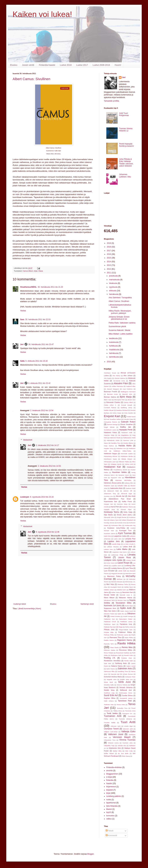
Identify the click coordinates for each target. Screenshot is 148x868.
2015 (109, 258)
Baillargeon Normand (128, 392)
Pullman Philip (109, 635)
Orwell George (128, 616)
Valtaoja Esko (128, 731)
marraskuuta (115, 280)
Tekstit (110, 831)
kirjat (36, 271)
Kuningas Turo (125, 531)
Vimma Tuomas (127, 740)
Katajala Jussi (109, 509)
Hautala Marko (125, 446)
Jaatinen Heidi (131, 488)
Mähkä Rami (129, 587)
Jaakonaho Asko (116, 488)
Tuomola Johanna (125, 719)
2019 (109, 243)
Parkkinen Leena (126, 622)
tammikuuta (114, 357)
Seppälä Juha (111, 679)
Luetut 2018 (66, 65)
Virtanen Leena (113, 743)
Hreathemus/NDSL (28, 287)
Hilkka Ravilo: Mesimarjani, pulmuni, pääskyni (120, 312)
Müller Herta (115, 592)
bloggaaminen (112, 774)
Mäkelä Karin (121, 590)
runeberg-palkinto (114, 796)
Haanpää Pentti (126, 430)
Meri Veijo (110, 584)
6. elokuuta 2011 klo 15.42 (37, 361)
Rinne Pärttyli (108, 653)
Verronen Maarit (122, 737)
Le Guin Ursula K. (129, 544)
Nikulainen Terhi (109, 600)
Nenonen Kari (128, 592)
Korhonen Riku (116, 525)
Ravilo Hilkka (126, 643)
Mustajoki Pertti (116, 587)
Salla (22, 361)
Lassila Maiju (116, 544)
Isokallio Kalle (122, 486)
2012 (109, 269)
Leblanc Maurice (113, 547)
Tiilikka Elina (118, 711)
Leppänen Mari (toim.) (120, 552)
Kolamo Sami (114, 520)
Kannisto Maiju (122, 504)
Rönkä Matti (128, 661)
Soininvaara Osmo (126, 693)
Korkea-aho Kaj (130, 525)
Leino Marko (122, 549)
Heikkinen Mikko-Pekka (122, 451)
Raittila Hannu (109, 640)
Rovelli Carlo (128, 655)
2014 (109, 262)
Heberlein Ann (121, 448)
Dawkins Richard (122, 410)
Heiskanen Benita (127, 456)
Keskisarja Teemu (112, 512)
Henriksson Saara (110, 459)
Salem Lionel (131, 666)
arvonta (109, 771)
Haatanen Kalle (127, 433)
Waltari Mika (117, 751)
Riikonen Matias (110, 650)
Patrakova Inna (126, 624)
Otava (41, 271)
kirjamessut (111, 787)
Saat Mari (107, 663)
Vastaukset (28, 440)
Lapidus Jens (114, 541)
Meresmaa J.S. (130, 582)
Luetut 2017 (82, 65)
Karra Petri (115, 507)
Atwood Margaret (113, 389)
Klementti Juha (109, 517)
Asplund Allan (131, 386)
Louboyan (25, 497)
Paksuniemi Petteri (126, 619)
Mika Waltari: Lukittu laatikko (121, 334)
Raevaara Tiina (116, 637)
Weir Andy (129, 751)
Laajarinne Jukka (120, 536)
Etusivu (14, 65)
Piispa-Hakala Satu (126, 630)
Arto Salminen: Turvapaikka (120, 298)
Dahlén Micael (109, 410)
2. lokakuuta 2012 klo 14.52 (49, 466)
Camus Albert (28, 271)
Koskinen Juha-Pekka (116, 528)
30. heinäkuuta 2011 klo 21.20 (50, 287)
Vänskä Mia (122, 746)
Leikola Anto (108, 549)
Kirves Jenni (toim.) (125, 515)
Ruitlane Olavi (127, 658)
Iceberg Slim (129, 483)
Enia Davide (129, 413)
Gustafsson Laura (110, 430)
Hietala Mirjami (127, 459)
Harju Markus (109, 446)
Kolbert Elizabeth (127, 520)
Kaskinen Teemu (128, 507)
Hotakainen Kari (112, 467)
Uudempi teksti (20, 604)
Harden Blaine (128, 443)
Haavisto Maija (109, 435)
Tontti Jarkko (112, 713)
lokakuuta (113, 283)
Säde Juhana (109, 701)
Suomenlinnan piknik (117, 326)
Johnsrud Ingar (126, 494)
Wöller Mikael (109, 753)
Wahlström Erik (115, 748)
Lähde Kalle (122, 571)
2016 (109, 254)
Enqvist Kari (112, 416)
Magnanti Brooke (117, 573)
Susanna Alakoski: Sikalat (119, 330)
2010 (109, 362)
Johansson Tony (110, 494)
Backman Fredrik (111, 392)
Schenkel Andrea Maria (113, 677)
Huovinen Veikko (119, 472)
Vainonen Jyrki (128, 729)
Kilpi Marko (108, 515)
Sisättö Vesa (109, 690)
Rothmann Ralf (116, 655)
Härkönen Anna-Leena (112, 483)
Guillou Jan (126, 427)
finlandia (110, 780)
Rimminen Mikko (126, 650)
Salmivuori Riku (109, 671)
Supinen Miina (110, 698)
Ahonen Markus (120, 378)
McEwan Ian (121, 579)
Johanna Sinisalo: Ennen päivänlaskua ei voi (119, 318)
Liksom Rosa (124, 557)
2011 (109, 273)
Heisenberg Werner (111, 456)
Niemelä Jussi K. (126, 595)
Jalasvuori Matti (113, 491)
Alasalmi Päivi (121, 383)
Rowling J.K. (110, 658)
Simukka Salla (109, 685)
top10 (109, 812)
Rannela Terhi (109, 644)
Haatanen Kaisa (110, 432)
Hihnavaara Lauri (110, 462)
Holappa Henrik (116, 464)
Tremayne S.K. (127, 714)
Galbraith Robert (128, 422)
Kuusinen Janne (109, 533)
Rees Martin (115, 647)
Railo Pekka (129, 638)
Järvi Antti (132, 496)
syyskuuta (114, 287)
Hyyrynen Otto (116, 478)
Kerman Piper (126, 509)
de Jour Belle (123, 753)
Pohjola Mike (109, 632)
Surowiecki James (126, 698)
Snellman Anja (109, 693)
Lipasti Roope (123, 563)
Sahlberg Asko (121, 663)
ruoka (109, 800)
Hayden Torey (109, 448)
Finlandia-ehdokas (114, 767)
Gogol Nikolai (109, 427)
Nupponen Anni (110, 608)
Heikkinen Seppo (111, 454)
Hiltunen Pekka (124, 462)
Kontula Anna (121, 523)
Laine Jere (118, 539)
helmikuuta (114, 353)
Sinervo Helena (122, 685)
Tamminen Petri (125, 701)
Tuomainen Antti (113, 716)
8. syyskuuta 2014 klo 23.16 (42, 497)
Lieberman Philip (117, 555)
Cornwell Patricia (110, 408)
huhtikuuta (114, 346)
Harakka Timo (116, 443)
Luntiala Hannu (116, 568)
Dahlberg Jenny (127, 408)
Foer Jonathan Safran (113, 419)
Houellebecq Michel (120, 470)
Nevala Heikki (110, 595)
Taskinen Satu (109, 705)
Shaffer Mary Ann (126, 679)
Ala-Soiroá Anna (119, 381)
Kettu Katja (128, 512)
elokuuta (113, 291)
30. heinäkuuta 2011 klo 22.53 (38, 320)
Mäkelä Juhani (109, 590)
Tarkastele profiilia (111, 101)
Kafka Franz (127, 501)
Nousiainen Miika (124, 603)
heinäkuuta (114, 294)
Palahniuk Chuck (110, 622)
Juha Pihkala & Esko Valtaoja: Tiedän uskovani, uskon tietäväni (126, 163)
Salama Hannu (117, 666)
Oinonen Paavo (109, 614)
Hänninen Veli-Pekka (123, 480)
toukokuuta (114, 342)
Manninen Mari (130, 573)
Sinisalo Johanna (126, 687)
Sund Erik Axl (111, 695)
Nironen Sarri (122, 600)
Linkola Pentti (131, 560)
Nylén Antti (126, 608)
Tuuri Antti (128, 722)
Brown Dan (132, 400)
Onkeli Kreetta (115, 616)
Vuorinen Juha (127, 743)
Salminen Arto (125, 669)
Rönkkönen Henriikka (112, 661)
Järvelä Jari (120, 496)
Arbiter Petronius (117, 386)
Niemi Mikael (109, 598)
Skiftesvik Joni (126, 690)
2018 (109, 247)
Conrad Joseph (127, 405)
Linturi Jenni (110, 563)
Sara (22, 320)
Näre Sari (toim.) (110, 611)
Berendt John (127, 394)
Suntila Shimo (127, 695)
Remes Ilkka (127, 647)
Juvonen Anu (108, 496)
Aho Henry (116, 376)
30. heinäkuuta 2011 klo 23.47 (41, 344)
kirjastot (110, 790)
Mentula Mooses (117, 582)
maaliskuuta (114, 350)
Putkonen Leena (122, 635)
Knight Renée (122, 517)
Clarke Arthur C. (110, 405)
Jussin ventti (28, 65)
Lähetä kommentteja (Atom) (29, 609)
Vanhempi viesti (87, 604)
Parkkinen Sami (110, 624)
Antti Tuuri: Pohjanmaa (124, 114)
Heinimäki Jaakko (127, 454)
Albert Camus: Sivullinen (31, 79)
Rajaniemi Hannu (125, 640)
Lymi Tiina (129, 568)
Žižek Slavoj (126, 756)
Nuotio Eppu (129, 606)
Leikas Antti (128, 547)
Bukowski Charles (113, 402)
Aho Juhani (128, 375)
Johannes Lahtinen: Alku (125, 176)
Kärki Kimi (107, 536)
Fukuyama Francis (110, 422)
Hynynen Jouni (124, 475)
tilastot (109, 809)
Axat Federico (128, 389)
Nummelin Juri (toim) (113, 606)
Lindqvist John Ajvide (113, 560)
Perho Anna (129, 627)
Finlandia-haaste (47, 65)
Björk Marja (126, 397)
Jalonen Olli (128, 491)
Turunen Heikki (110, 723)
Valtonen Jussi (116, 734)
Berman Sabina (110, 397)
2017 (109, 251)
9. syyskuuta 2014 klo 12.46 (48, 532)
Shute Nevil (108, 682)
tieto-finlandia (112, 806)
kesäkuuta (114, 338)
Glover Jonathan (127, 424)
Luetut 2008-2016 (101, 65)
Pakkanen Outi (109, 619)
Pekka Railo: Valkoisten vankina (122, 323)
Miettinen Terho (123, 584)
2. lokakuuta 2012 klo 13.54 (42, 411)
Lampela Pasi (130, 539)
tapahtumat (111, 803)
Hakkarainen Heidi (129, 438)
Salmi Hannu (111, 669)
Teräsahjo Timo (122, 708)
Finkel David (131, 417)
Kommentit (111, 836)
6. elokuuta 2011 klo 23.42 (39, 383)
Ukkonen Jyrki (115, 726)
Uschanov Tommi (111, 729)
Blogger (91, 854)
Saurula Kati (115, 674)
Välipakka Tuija (109, 746)
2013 (109, 265)
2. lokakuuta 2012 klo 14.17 (47, 445)
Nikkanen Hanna (125, 598)
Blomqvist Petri (119, 400)
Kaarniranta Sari (111, 501)
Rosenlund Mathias (123, 653)
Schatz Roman (128, 674)
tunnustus (110, 816)
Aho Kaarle (108, 378)
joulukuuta (114, 276)
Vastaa (23, 311)
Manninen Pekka (114, 576)
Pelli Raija (119, 627)
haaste (109, 783)
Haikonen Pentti (115, 438)
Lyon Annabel (109, 571)
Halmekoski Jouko (113, 440)
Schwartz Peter (130, 677)
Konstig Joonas (109, 523)
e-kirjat (109, 777)
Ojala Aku (121, 614)
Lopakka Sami (116, 566)
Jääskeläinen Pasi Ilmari (120, 499)
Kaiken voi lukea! (42, 14)
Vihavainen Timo (110, 740)
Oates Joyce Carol (127, 611)
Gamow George (112, 424)
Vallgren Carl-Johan (111, 732)
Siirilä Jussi (124, 682)
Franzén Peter (128, 419)
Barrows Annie (112, 394)
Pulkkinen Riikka (125, 632)
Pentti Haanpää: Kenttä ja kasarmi (127, 145)
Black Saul (108, 400)
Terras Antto (121, 705)
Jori (22, 344)
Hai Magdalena (123, 435)
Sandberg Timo (123, 671)
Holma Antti (129, 464)
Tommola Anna (130, 711)
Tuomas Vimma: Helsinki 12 (126, 130)
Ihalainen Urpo (109, 486)
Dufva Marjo (117, 413)
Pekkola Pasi (108, 627)
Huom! (118, 65)
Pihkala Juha (109, 630)
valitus (109, 819)
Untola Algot (128, 726)
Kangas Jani (108, 504)
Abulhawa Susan (110, 373)
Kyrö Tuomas (125, 533)
